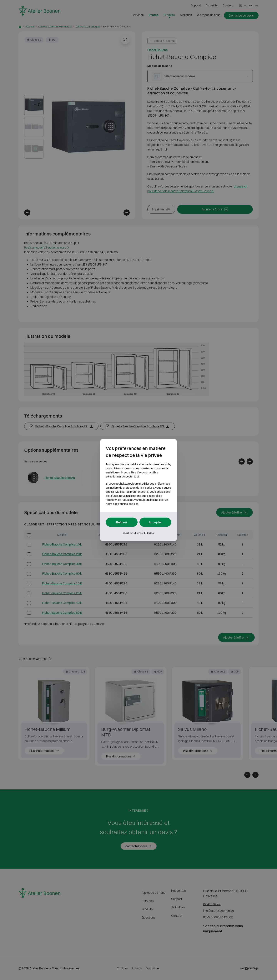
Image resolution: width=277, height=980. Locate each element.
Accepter (155, 522)
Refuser (122, 522)
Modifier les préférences (139, 533)
